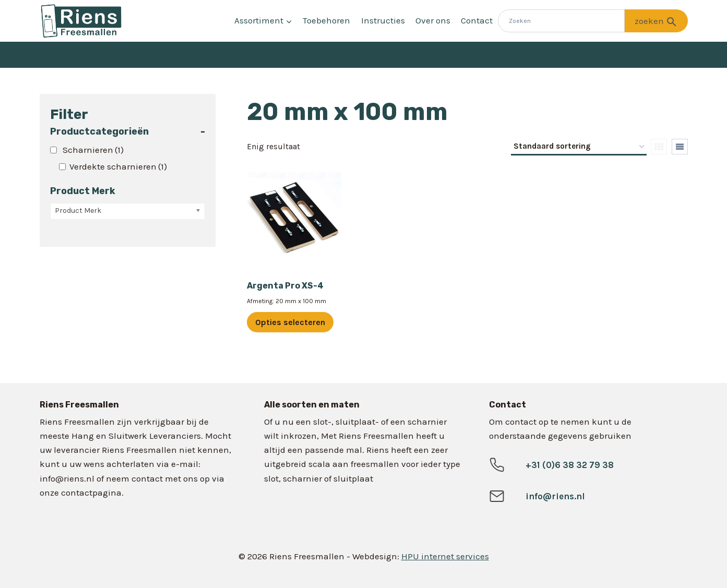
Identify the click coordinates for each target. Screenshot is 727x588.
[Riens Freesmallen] (81, 21)
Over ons (433, 20)
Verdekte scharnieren (118, 166)
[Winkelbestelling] (579, 147)
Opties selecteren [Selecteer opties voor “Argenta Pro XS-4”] (290, 322)
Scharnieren (93, 150)
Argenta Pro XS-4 (285, 286)
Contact (477, 20)
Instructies (383, 20)
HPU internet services (445, 556)
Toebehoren (326, 20)
